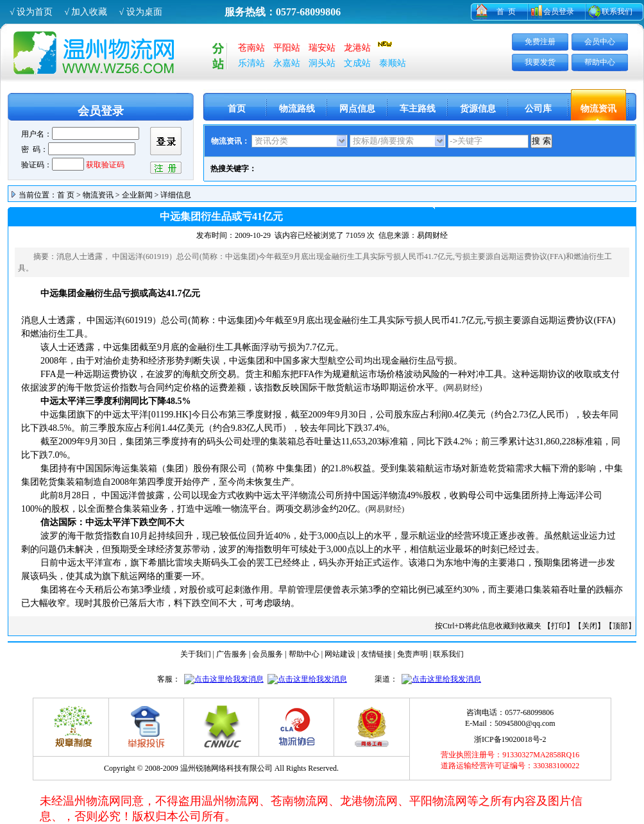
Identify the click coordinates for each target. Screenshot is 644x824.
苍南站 (251, 48)
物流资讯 (598, 109)
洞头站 (322, 63)
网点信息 (357, 109)
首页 (237, 109)
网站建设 (340, 654)
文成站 (357, 63)
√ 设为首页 (31, 12)
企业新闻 (137, 195)
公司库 (538, 109)
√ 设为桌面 (140, 12)
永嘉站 (287, 63)
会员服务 (267, 654)
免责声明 (412, 654)
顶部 (620, 626)
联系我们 (617, 12)
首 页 (506, 12)
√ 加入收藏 (86, 12)
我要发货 (540, 62)
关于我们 (196, 654)
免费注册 (540, 42)
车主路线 (418, 109)
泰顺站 (393, 63)
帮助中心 (600, 62)
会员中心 (600, 42)
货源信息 (478, 109)
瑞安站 (322, 48)
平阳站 (287, 48)
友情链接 (377, 654)
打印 (559, 626)
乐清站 (251, 63)
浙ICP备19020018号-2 (510, 739)
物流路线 (297, 109)
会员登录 (559, 12)
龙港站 (357, 48)
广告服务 (232, 654)
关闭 (589, 626)
